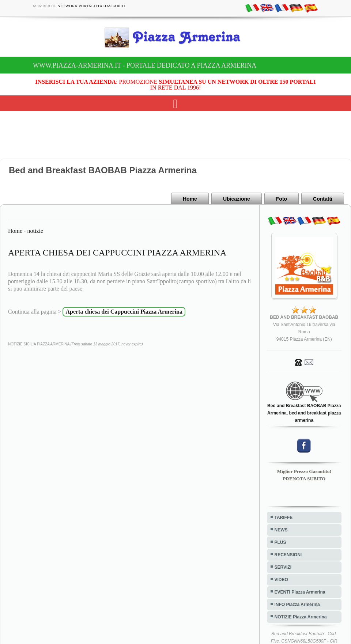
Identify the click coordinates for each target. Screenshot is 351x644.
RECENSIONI (288, 555)
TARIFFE (284, 518)
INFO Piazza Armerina (297, 605)
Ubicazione (237, 199)
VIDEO (281, 580)
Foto (282, 199)
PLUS (280, 542)
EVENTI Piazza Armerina (300, 592)
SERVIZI (283, 567)
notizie (35, 231)
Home (190, 199)
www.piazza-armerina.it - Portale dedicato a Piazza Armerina (145, 65)
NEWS (281, 530)
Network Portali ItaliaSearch (91, 6)
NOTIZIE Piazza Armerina (301, 617)
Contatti (323, 199)
